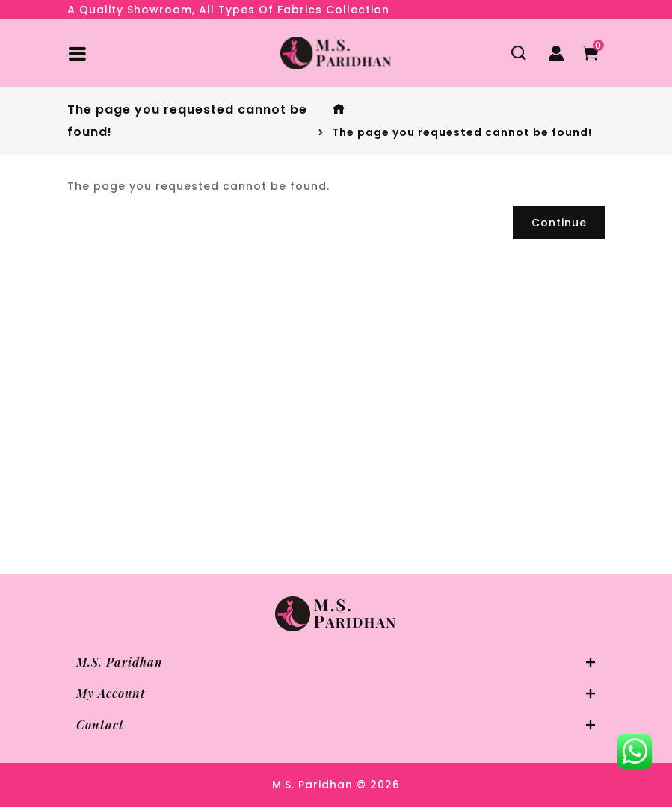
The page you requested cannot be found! (462, 132)
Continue (559, 223)
